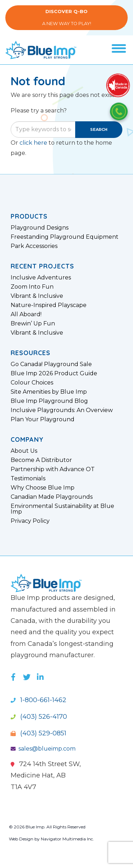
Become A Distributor (41, 460)
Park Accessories (34, 246)
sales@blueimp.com (43, 749)
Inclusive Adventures (41, 278)
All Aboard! (26, 314)
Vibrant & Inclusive (37, 296)
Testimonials (28, 479)
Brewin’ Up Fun (33, 324)
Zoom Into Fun (32, 287)
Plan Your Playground (43, 419)
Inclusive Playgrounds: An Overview (62, 410)
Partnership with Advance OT (53, 469)
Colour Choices (32, 383)
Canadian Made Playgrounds (52, 497)
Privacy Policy (30, 521)
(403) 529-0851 (38, 733)
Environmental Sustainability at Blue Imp (62, 509)
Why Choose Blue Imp (43, 488)
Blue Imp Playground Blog (49, 401)
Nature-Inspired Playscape (49, 305)
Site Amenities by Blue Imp (49, 392)
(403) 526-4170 (39, 717)
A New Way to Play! (66, 18)
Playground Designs (40, 228)
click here (33, 143)
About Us (24, 451)
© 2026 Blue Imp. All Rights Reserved (47, 827)
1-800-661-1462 (38, 700)
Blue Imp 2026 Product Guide (54, 374)
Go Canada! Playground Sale (51, 364)
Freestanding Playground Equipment (65, 237)
